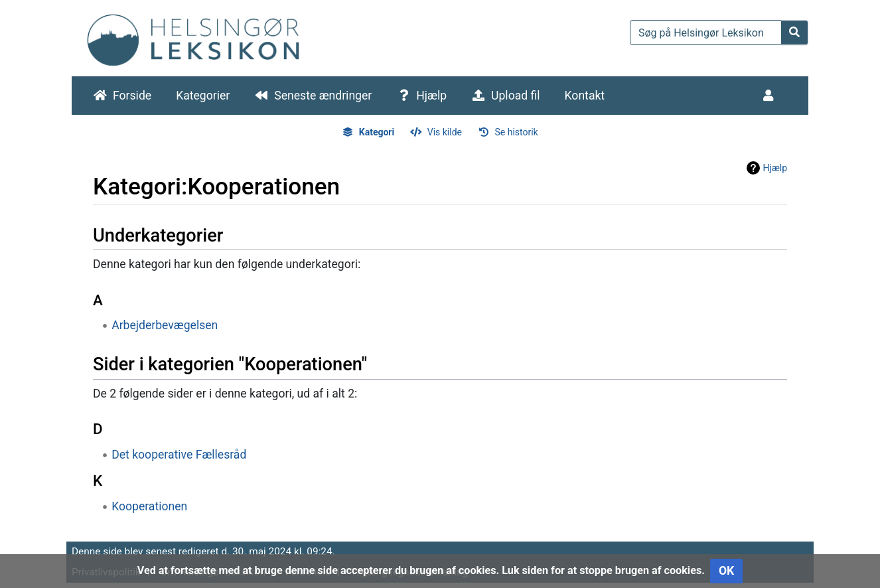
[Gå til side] (795, 33)
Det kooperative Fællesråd (179, 455)
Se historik (516, 132)
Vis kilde (445, 132)
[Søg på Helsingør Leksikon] (706, 33)
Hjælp (431, 96)
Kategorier (203, 96)
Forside (132, 96)
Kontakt (585, 96)
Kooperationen (149, 506)
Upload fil (516, 96)
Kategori (377, 132)
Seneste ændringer (323, 96)
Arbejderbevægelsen (165, 325)
